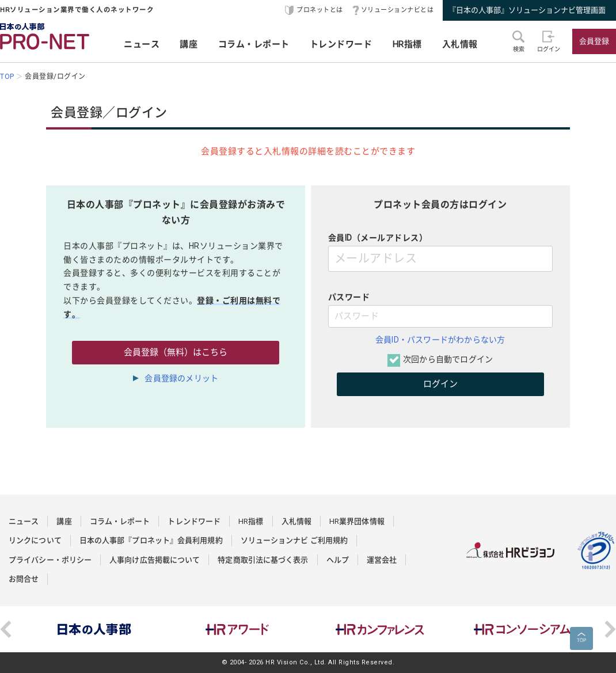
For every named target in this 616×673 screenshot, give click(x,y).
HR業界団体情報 (357, 521)
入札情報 (460, 44)
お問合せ (24, 579)
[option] (94, 629)
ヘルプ (338, 560)
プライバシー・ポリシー (50, 560)
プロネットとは (320, 10)
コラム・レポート (254, 44)
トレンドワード (341, 44)
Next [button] (610, 629)
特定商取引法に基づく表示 (263, 560)
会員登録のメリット (181, 378)
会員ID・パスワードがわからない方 (440, 340)
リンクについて (35, 540)
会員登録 (594, 41)
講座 (189, 44)
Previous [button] (6, 629)
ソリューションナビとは (398, 10)
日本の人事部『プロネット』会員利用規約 (151, 540)
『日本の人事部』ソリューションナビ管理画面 (527, 10)
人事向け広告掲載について (155, 560)
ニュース (142, 44)
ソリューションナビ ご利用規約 (294, 540)
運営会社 (382, 560)
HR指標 (407, 44)
